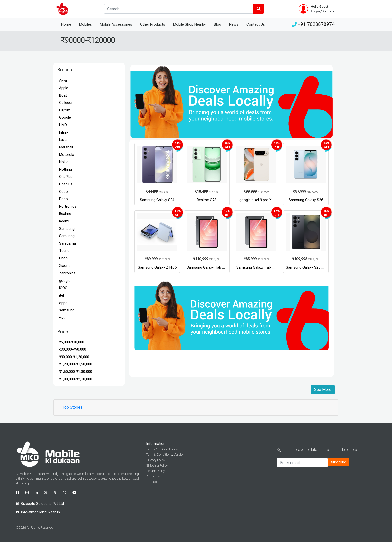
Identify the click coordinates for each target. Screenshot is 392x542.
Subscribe (339, 462)
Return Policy (156, 471)
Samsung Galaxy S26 (306, 200)
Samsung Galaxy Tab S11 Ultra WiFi (216, 268)
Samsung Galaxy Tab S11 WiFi (261, 268)
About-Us (153, 476)
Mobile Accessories (116, 24)
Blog (218, 24)
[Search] (179, 9)
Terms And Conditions (162, 449)
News (234, 24)
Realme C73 (207, 200)
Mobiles (86, 24)
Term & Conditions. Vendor (165, 455)
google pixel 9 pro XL (256, 200)
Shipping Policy (157, 466)
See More (323, 389)
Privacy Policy (156, 460)
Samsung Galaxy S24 (157, 200)
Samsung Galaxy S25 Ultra (307, 268)
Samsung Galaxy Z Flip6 (157, 268)
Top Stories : (73, 407)
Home (66, 24)
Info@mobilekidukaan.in (41, 512)
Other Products (153, 24)
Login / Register (323, 11)
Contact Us (256, 24)
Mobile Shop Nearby (190, 24)
